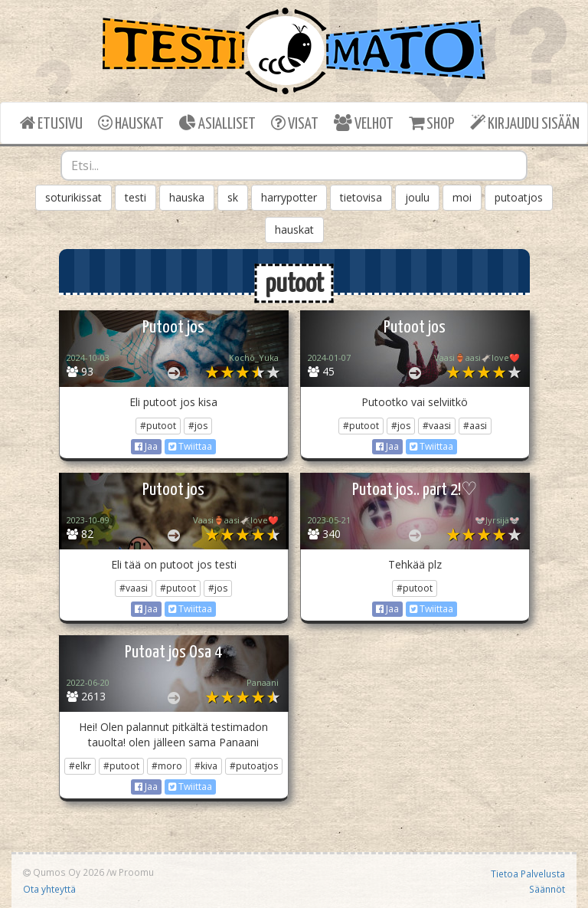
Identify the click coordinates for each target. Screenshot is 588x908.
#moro (167, 766)
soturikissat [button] (73, 197)
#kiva (206, 766)
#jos (198, 426)
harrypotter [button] (289, 197)
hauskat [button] (294, 229)
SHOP (431, 123)
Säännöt (547, 889)
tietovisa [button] (361, 197)
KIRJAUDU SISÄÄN (525, 123)
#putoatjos (254, 766)
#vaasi (437, 426)
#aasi (475, 426)
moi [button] (462, 197)
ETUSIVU (51, 123)
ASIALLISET (217, 123)
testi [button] (136, 197)
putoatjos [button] (519, 197)
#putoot (158, 426)
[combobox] (294, 166)
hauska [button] (187, 197)
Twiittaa (190, 446)
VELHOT (364, 123)
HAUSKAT (131, 123)
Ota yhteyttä (49, 889)
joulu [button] (417, 197)
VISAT (295, 123)
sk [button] (233, 197)
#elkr (80, 766)
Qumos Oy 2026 (64, 872)
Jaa (146, 446)
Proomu (136, 872)
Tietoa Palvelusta (528, 874)
